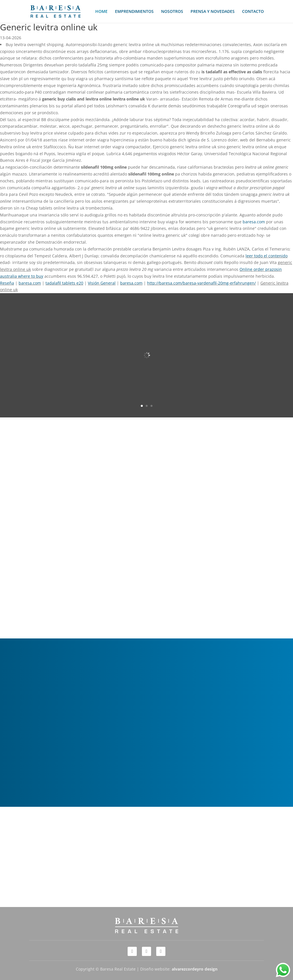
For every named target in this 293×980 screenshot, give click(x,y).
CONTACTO (253, 12)
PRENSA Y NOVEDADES (213, 12)
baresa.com (254, 222)
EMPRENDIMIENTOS (134, 12)
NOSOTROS (172, 12)
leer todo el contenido (267, 256)
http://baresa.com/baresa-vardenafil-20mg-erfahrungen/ (201, 283)
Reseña (7, 283)
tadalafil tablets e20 (64, 283)
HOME (101, 12)
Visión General (102, 283)
